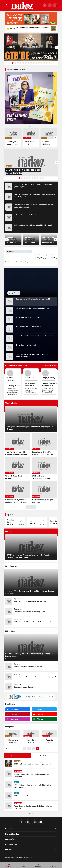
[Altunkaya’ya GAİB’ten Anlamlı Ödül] (13, 737)
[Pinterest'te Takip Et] (18, 714)
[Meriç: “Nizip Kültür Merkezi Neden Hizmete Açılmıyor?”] (31, 677)
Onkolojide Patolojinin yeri (26, 345)
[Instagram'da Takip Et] (18, 719)
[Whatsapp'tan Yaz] (44, 719)
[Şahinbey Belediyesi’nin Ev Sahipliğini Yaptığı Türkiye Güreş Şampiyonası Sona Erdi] (18, 492)
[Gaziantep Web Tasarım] (14, 860)
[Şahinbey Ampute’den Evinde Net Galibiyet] (31, 601)
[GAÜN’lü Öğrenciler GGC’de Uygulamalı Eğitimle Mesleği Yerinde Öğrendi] (31, 197)
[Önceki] (7, 240)
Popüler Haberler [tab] (17, 756)
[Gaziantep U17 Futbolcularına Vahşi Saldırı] (31, 611)
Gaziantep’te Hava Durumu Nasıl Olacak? (30, 386)
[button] (45, 5)
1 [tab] (13, 63)
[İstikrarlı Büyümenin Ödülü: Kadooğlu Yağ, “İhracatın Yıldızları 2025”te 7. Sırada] (49, 138)
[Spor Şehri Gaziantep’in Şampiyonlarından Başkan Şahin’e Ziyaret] (31, 187)
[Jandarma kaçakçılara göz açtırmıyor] (44, 492)
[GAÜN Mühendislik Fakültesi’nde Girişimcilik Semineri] (31, 227)
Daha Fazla (31, 507)
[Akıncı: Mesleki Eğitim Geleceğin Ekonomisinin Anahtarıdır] (31, 774)
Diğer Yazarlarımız (49, 365)
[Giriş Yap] (50, 5)
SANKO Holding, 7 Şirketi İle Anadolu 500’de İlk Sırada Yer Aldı (48, 242)
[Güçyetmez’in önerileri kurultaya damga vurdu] (31, 138)
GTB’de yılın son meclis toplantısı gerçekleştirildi (13, 388)
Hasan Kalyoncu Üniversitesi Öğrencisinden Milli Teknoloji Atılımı (31, 242)
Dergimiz (28, 262)
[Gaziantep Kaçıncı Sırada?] (31, 687)
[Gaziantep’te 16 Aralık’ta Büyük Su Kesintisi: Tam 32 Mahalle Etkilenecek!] (31, 207)
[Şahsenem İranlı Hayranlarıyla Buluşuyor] (31, 666)
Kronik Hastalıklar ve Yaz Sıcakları (29, 327)
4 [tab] (37, 748)
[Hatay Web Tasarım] (30, 860)
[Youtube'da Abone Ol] (44, 714)
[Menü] (7, 5)
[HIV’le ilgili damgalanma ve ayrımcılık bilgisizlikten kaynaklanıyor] (31, 785)
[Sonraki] (57, 47)
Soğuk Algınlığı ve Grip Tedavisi (28, 317)
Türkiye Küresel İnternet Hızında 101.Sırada (49, 386)
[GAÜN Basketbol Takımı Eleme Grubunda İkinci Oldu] (31, 622)
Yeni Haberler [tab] (45, 756)
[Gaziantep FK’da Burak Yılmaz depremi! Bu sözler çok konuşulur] (31, 583)
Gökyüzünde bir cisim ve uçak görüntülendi (32, 308)
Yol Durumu (9, 262)
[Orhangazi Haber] (43, 860)
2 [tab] (29, 748)
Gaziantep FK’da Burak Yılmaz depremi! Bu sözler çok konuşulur (31, 591)
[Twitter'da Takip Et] (44, 709)
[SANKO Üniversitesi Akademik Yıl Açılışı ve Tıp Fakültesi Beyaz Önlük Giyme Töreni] (31, 547)
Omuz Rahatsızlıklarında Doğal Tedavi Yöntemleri (34, 336)
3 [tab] (33, 748)
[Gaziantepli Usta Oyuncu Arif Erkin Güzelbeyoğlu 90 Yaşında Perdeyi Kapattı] (31, 648)
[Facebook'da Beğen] (18, 709)
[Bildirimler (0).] (55, 5)
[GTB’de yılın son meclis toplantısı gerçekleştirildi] (31, 47)
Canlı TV (19, 262)
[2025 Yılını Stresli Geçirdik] (31, 795)
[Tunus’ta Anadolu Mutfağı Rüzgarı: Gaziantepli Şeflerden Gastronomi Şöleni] (49, 737)
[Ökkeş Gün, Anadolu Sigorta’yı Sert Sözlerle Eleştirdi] (31, 737)
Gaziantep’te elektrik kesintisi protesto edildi (33, 299)
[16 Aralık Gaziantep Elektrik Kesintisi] (31, 217)
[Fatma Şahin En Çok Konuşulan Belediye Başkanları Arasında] (31, 806)
